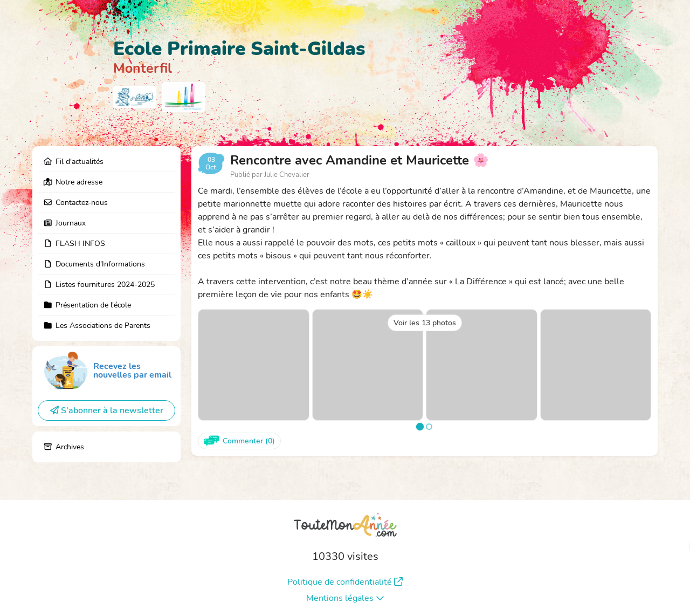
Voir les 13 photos (425, 323)
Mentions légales (345, 598)
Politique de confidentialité (345, 582)
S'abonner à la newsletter (107, 410)
